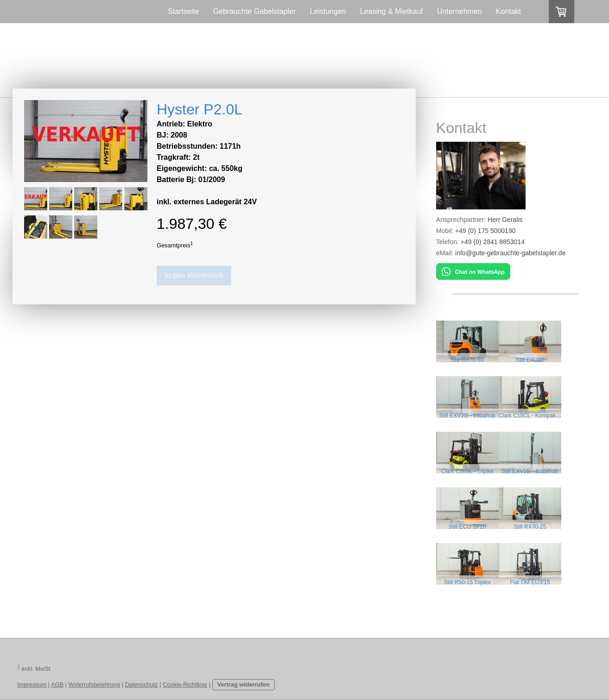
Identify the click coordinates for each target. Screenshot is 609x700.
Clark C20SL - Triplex (468, 471)
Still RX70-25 (530, 527)
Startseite (184, 11)
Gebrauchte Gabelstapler (255, 11)
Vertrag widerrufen (244, 684)
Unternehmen (460, 11)
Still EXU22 (530, 360)
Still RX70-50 (467, 360)
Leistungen (328, 11)
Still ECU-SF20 (467, 527)
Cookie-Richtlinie (185, 684)
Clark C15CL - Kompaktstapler (537, 416)
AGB (57, 684)
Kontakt (508, 11)
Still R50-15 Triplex (467, 582)
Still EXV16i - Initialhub (530, 471)
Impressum (32, 684)
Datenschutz (142, 684)
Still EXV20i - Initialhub (467, 416)
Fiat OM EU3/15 (530, 582)
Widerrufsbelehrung (95, 684)
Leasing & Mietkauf (392, 11)
